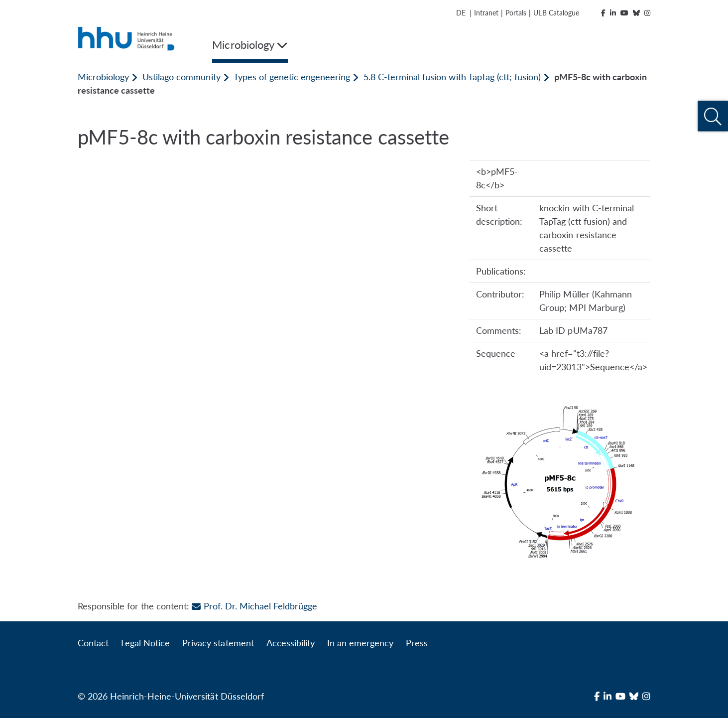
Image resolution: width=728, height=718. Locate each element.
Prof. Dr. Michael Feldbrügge (254, 606)
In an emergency (360, 643)
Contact (93, 643)
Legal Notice (145, 643)
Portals (516, 13)
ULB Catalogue (556, 13)
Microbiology (103, 77)
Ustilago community (181, 77)
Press (417, 643)
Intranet (486, 13)
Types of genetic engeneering (292, 77)
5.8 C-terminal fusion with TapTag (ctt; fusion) (452, 77)
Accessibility (291, 643)
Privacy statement (218, 643)
